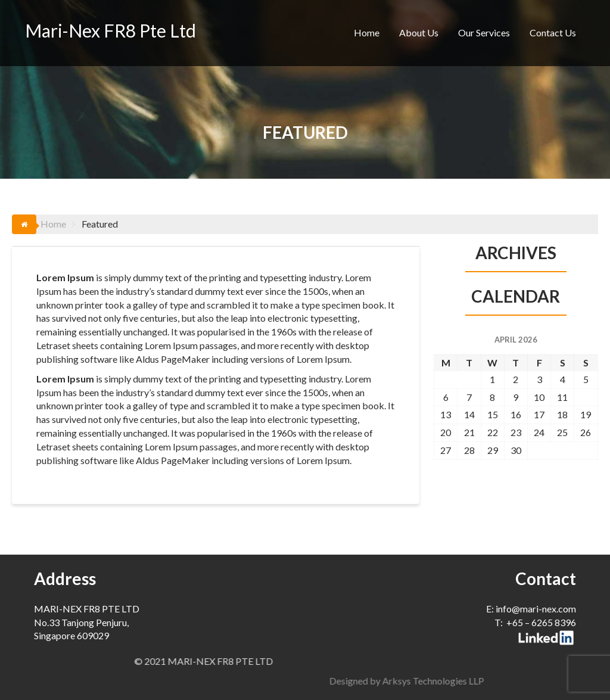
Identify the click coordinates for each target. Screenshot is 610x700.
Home (367, 32)
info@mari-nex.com (536, 609)
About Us (419, 32)
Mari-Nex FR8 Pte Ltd (111, 30)
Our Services (484, 32)
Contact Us (553, 32)
